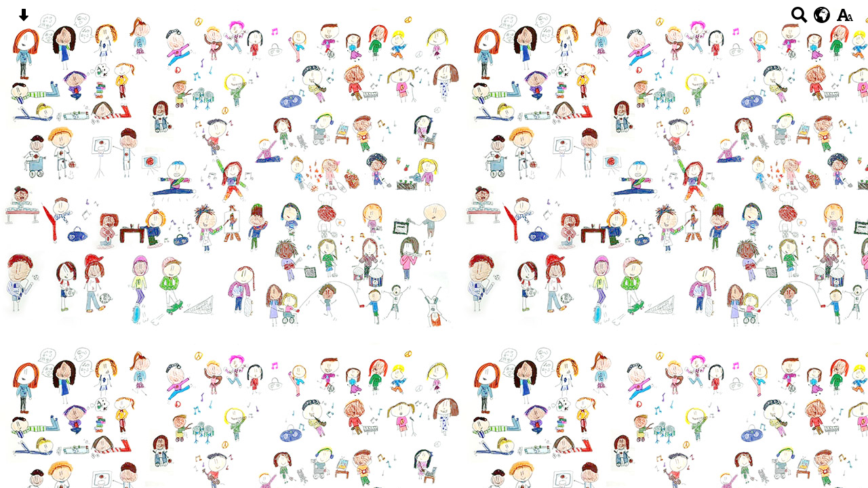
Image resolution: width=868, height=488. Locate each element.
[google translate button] (822, 15)
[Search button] (799, 19)
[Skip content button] (23, 19)
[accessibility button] (845, 19)
